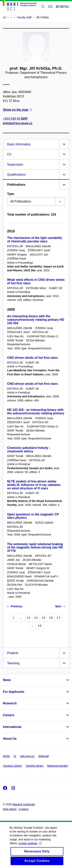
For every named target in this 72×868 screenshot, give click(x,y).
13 (28, 618)
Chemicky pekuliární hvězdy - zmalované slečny (29, 450)
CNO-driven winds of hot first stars (33, 384)
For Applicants (14, 692)
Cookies (24, 809)
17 (58, 618)
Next (60, 606)
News (7, 680)
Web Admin (10, 809)
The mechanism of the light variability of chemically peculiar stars (35, 240)
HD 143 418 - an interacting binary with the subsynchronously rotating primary (36, 412)
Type (11, 194)
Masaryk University (24, 804)
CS (50, 7)
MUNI (6, 756)
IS (15, 756)
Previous (15, 606)
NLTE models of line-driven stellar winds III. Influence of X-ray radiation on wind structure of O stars (34, 485)
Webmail (44, 756)
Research (10, 703)
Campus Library (12, 766)
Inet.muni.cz (27, 756)
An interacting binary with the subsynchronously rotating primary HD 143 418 (36, 320)
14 (36, 618)
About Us (10, 739)
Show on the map (17, 110)
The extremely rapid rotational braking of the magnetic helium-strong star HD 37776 (35, 548)
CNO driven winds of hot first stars (32, 358)
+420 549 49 (15, 119)
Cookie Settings (30, 848)
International (12, 727)
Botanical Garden (58, 766)
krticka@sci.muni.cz (18, 123)
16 (51, 618)
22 (40, 626)
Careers (9, 715)
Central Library (35, 766)
